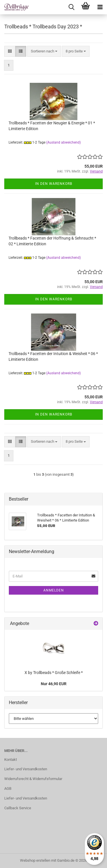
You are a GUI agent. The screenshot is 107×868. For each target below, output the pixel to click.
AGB (8, 788)
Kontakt (11, 760)
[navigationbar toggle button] (100, 7)
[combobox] (44, 51)
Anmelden (54, 590)
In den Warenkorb (54, 184)
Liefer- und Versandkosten (26, 769)
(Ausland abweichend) (63, 142)
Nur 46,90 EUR (54, 684)
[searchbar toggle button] (71, 7)
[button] (10, 51)
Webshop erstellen (35, 860)
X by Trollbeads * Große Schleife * (54, 673)
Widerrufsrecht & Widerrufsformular (33, 779)
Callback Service (18, 808)
